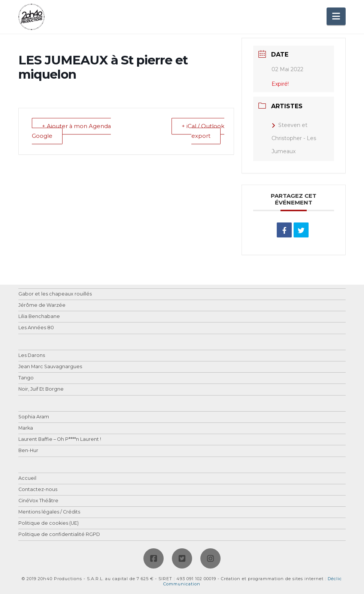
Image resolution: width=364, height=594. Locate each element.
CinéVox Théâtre (38, 501)
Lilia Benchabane (39, 317)
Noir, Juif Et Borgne (41, 389)
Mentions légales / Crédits (49, 512)
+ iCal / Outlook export (203, 131)
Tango (26, 378)
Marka (26, 428)
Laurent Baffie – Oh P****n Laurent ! (60, 440)
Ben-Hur (28, 451)
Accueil (27, 478)
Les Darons (32, 356)
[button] (336, 16)
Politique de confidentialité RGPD (59, 535)
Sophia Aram (34, 417)
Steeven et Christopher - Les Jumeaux (294, 138)
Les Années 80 (36, 328)
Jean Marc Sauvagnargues (50, 367)
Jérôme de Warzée (42, 305)
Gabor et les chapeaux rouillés (55, 294)
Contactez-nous (38, 490)
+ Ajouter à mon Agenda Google (72, 131)
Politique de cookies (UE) (48, 523)
